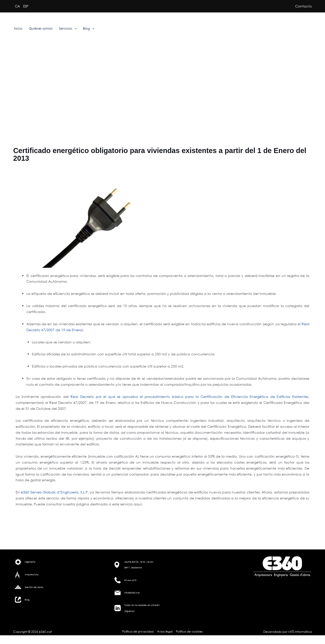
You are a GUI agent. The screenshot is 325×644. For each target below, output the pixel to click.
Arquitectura (31, 574)
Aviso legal (165, 631)
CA (17, 6)
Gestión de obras (34, 587)
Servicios (68, 29)
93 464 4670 (130, 580)
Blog (89, 29)
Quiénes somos (41, 28)
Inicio (18, 28)
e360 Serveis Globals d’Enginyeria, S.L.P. (55, 492)
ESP (26, 6)
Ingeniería (30, 562)
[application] (74, 29)
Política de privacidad (139, 631)
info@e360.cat (132, 593)
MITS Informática (300, 632)
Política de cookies (189, 631)
